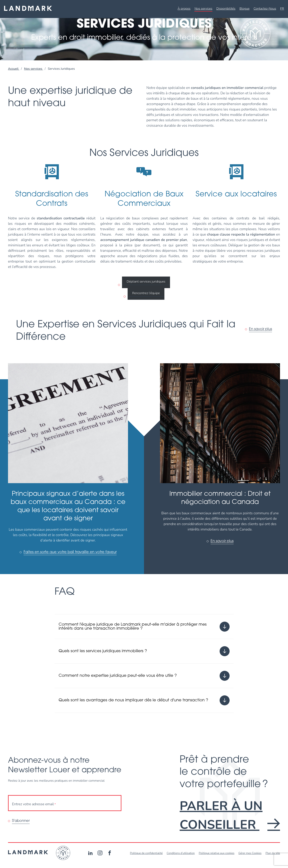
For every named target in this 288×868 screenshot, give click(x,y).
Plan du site (273, 853)
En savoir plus (260, 329)
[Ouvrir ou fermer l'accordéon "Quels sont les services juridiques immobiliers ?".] (144, 651)
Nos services (203, 9)
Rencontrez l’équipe (146, 293)
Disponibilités (226, 9)
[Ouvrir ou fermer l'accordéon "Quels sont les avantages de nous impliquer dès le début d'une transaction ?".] (144, 700)
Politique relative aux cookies (217, 853)
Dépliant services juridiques (146, 282)
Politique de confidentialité (146, 853)
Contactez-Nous (265, 9)
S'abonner (21, 821)
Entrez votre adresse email (34, 804)
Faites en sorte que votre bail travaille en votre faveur (70, 552)
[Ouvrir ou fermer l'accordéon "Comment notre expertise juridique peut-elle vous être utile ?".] (144, 676)
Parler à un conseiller (230, 815)
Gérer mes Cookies (250, 853)
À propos (184, 9)
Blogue (244, 9)
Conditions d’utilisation (181, 853)
